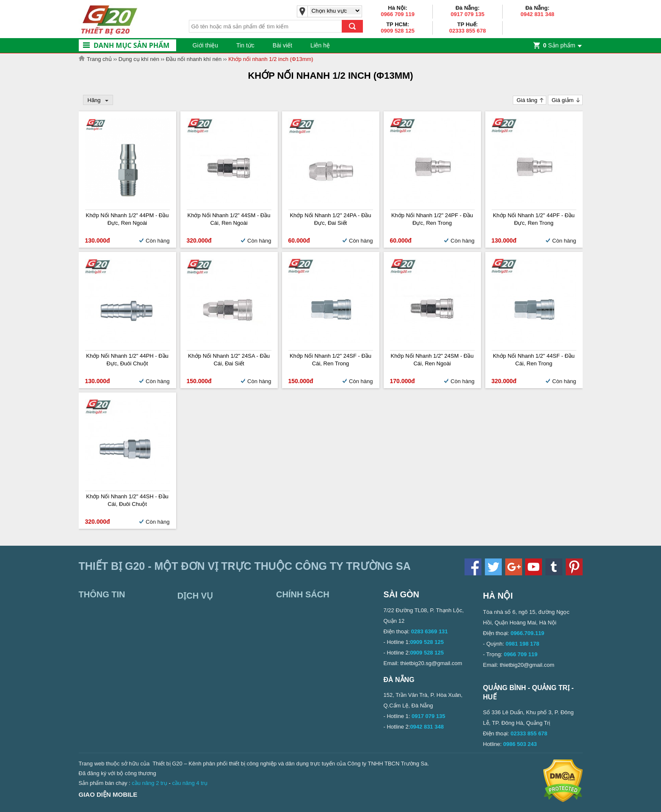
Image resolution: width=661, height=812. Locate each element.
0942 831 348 (537, 14)
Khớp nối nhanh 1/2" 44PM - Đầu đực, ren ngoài (127, 219)
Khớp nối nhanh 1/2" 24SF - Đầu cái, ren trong (330, 360)
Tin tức (245, 45)
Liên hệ (320, 45)
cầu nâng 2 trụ (149, 783)
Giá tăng (527, 100)
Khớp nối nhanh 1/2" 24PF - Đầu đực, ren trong (432, 219)
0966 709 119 (398, 14)
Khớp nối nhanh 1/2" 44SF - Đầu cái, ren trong (534, 360)
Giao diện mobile (108, 794)
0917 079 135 (467, 14)
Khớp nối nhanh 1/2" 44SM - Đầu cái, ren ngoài (229, 219)
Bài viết (282, 45)
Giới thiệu (206, 45)
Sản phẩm (559, 45)
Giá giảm (563, 100)
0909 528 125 (398, 31)
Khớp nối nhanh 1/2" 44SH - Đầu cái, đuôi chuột (127, 500)
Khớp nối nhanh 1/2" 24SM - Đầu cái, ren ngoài (432, 360)
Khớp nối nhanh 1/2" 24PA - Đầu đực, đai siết (330, 219)
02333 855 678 (468, 31)
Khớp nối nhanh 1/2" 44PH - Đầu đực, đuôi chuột (127, 360)
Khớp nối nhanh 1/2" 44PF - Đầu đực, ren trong (534, 219)
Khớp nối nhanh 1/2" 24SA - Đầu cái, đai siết (229, 360)
